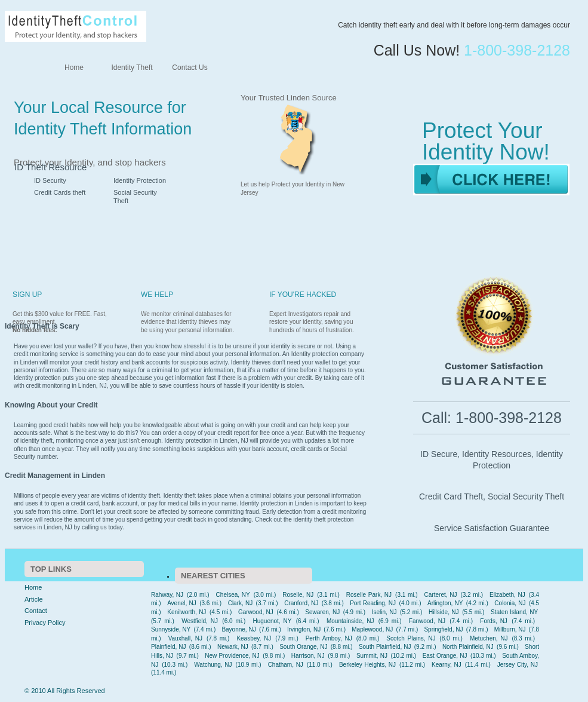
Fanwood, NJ (427, 621)
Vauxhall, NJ (185, 638)
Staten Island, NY (514, 612)
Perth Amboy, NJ (329, 638)
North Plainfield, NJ (468, 647)
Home (74, 68)
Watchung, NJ (213, 665)
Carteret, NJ (441, 595)
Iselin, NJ (384, 612)
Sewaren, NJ (322, 612)
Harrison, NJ (308, 656)
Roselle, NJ (298, 595)
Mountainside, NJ (350, 621)
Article (34, 599)
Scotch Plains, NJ (411, 638)
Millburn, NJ (510, 629)
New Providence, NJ (232, 656)
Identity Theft (132, 68)
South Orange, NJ (303, 647)
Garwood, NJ (256, 612)
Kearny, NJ (447, 665)
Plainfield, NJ (169, 647)
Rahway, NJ (167, 595)
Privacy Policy (45, 623)
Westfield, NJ (200, 621)
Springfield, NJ (443, 629)
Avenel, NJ (182, 603)
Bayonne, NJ (238, 629)
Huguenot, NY (272, 621)
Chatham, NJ (286, 665)
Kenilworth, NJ (187, 612)
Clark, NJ (241, 603)
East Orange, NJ (445, 656)
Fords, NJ (494, 621)
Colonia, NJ (510, 603)
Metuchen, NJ (489, 638)
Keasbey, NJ (254, 638)
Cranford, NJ (301, 603)
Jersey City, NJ (518, 665)
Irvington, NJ (304, 629)
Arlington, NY (445, 603)
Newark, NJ (233, 647)
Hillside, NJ (444, 612)
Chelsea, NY (233, 595)
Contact (36, 611)
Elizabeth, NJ (507, 595)
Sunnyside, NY (171, 629)
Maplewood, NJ (372, 629)
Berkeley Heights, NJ (367, 665)
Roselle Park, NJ (369, 595)
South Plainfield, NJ (385, 647)
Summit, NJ (372, 656)
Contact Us (190, 68)
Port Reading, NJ (373, 603)
